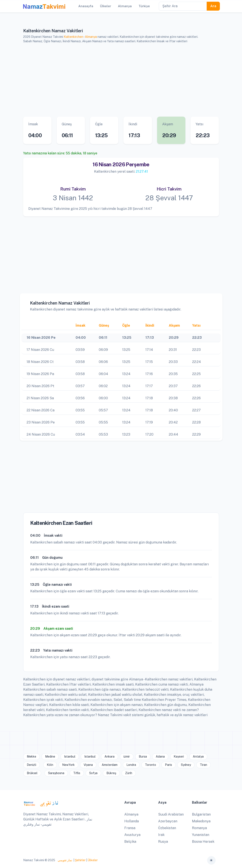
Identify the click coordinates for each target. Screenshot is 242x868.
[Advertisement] (121, 80)
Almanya (91, 37)
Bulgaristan (201, 814)
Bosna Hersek (203, 842)
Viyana (88, 765)
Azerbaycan (168, 821)
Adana (160, 757)
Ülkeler (93, 860)
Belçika (130, 842)
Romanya (199, 828)
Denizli (32, 765)
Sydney (186, 765)
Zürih (129, 773)
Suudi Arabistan (171, 814)
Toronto (150, 765)
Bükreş (111, 773)
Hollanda (132, 821)
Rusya (163, 842)
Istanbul (70, 757)
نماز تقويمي (65, 860)
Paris (168, 765)
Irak (161, 835)
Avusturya (132, 835)
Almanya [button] (125, 6)
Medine (50, 757)
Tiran (203, 765)
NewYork (68, 765)
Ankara (110, 757)
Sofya (93, 773)
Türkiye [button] (144, 6)
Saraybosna (56, 773)
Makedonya (201, 821)
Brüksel (32, 773)
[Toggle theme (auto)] (211, 860)
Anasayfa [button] (86, 6)
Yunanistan (201, 835)
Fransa (130, 828)
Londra (131, 765)
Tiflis (77, 773)
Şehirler (80, 860)
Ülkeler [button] (106, 6)
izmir (127, 757)
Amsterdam (110, 765)
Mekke (32, 757)
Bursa (143, 757)
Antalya (198, 757)
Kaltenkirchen (74, 37)
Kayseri (179, 757)
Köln (50, 765)
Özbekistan (167, 828)
